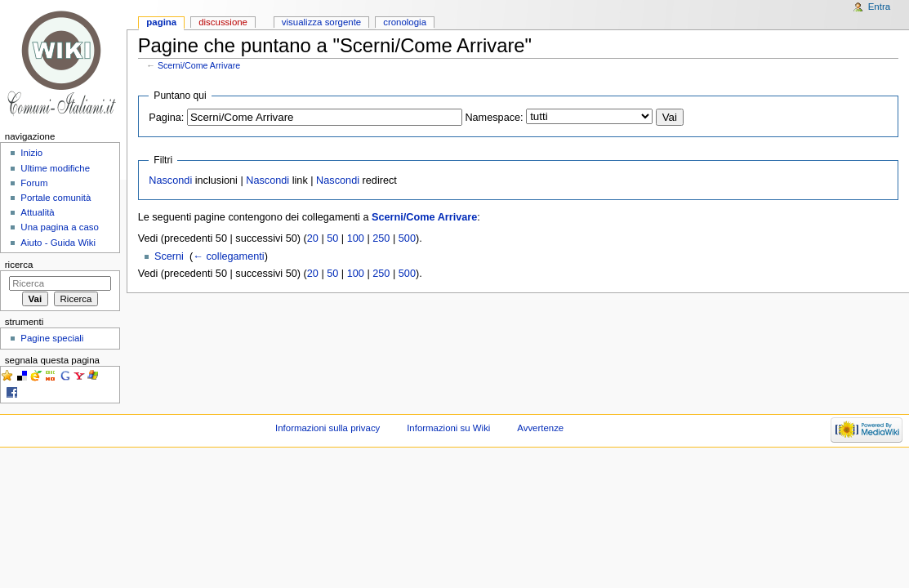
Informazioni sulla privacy (328, 428)
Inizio (31, 153)
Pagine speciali (52, 338)
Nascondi (170, 180)
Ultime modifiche (55, 168)
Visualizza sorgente (321, 22)
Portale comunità (56, 198)
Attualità (37, 212)
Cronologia (405, 22)
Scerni (169, 256)
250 (381, 238)
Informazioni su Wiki (448, 428)
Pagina (161, 22)
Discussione (223, 22)
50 (332, 238)
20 (313, 238)
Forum (34, 183)
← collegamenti (228, 256)
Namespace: (494, 118)
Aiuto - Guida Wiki (58, 243)
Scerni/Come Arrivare (199, 65)
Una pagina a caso (60, 227)
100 (356, 238)
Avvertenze (540, 428)
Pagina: (166, 118)
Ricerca (19, 265)
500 (407, 238)
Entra (879, 7)
